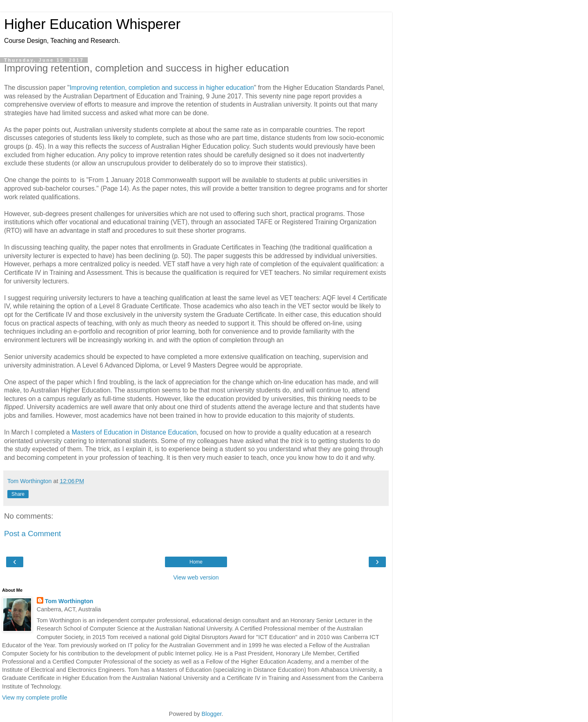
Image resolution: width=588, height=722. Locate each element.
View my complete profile (35, 697)
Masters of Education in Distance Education (134, 432)
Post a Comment (32, 534)
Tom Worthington (69, 601)
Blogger (212, 714)
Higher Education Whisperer (92, 24)
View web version (196, 577)
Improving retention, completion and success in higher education (161, 88)
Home (196, 562)
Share (18, 494)
